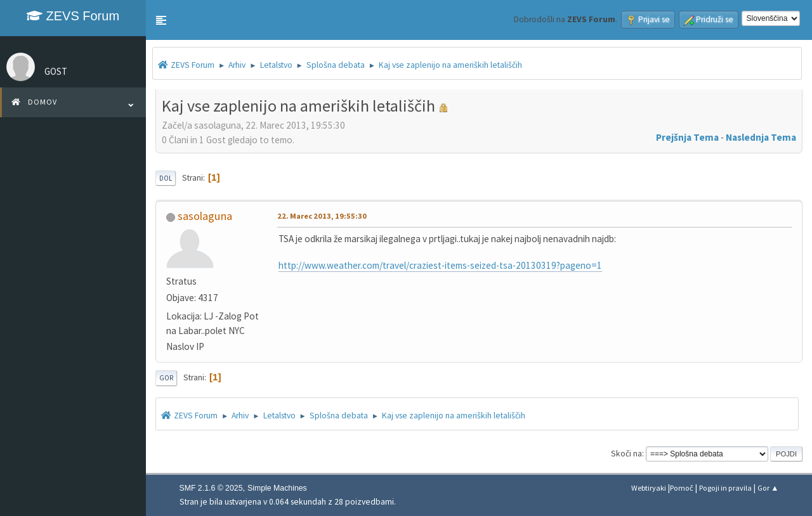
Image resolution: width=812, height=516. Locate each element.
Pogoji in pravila (725, 488)
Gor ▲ (768, 488)
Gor (166, 378)
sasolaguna (205, 216)
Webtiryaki (649, 488)
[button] (161, 20)
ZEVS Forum (73, 16)
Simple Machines (277, 488)
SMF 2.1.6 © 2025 (211, 488)
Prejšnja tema (687, 137)
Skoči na (626, 454)
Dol (166, 178)
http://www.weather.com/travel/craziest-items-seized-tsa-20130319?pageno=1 (440, 265)
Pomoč (682, 488)
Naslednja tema (761, 137)
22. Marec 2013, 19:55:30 (322, 216)
